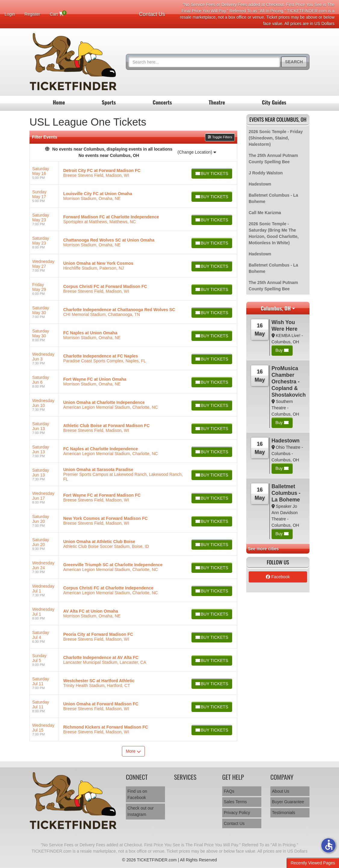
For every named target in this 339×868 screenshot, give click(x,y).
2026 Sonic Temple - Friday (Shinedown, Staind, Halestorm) (276, 138)
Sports (109, 102)
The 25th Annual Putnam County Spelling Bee (273, 159)
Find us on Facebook (137, 794)
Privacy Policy (237, 813)
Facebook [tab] (278, 577)
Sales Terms (235, 802)
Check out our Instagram (140, 811)
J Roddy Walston (266, 173)
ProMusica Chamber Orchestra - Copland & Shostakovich (289, 382)
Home (59, 102)
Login (10, 14)
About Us (281, 791)
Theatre (217, 102)
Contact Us (152, 14)
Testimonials (283, 813)
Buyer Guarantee (288, 802)
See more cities (263, 549)
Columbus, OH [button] (276, 308)
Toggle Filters (220, 137)
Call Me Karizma (265, 213)
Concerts (162, 102)
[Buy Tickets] (211, 173)
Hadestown (260, 184)
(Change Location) (197, 152)
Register (32, 14)
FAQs (229, 791)
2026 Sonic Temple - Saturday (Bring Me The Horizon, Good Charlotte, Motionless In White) (274, 233)
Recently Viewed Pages (313, 863)
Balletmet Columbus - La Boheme (273, 198)
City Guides (274, 102)
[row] (133, 173)
